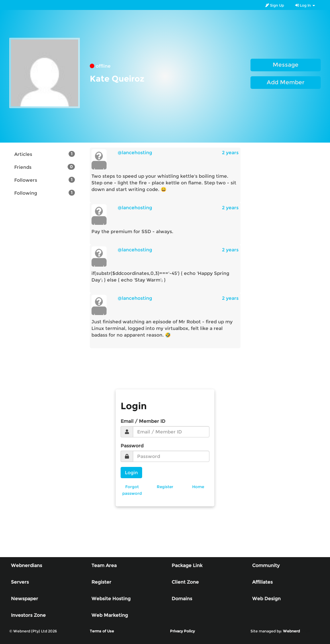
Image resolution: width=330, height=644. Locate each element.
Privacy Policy (182, 631)
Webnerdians (27, 565)
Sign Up (275, 5)
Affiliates (262, 582)
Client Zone (185, 582)
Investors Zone (28, 615)
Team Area (104, 565)
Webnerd (291, 631)
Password (132, 446)
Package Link (187, 565)
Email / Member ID (143, 421)
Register (101, 582)
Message (286, 65)
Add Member (286, 82)
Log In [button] (305, 5)
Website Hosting (111, 599)
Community (266, 565)
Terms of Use (102, 631)
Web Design (266, 599)
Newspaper (25, 599)
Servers (20, 582)
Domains (182, 599)
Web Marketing (110, 615)
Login (131, 473)
